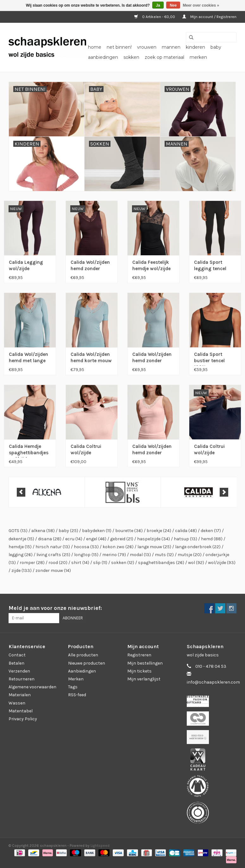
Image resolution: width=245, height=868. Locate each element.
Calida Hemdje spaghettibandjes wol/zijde (29, 451)
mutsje (190, 555)
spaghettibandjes (161, 563)
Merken (198, 57)
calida (186, 531)
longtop (86, 555)
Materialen (20, 695)
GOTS (18, 531)
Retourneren (22, 679)
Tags (73, 687)
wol (196, 563)
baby (216, 47)
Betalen (16, 663)
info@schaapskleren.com (213, 682)
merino (114, 555)
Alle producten (83, 655)
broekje (159, 531)
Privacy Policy (23, 719)
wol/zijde (222, 563)
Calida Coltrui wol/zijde (86, 449)
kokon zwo (118, 547)
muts (164, 555)
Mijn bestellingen (145, 663)
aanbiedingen (103, 57)
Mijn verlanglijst (144, 679)
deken (211, 531)
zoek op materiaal (164, 57)
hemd (212, 539)
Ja (158, 5)
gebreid (122, 539)
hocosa (86, 547)
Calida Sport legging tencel (210, 265)
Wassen (17, 703)
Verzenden (19, 671)
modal (140, 555)
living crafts (53, 555)
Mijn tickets (139, 671)
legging (21, 555)
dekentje (21, 539)
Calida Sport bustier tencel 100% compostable (209, 359)
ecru (74, 539)
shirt (80, 563)
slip (100, 563)
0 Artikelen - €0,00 (155, 17)
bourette (129, 531)
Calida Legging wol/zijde (26, 265)
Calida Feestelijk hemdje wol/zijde (151, 265)
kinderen (195, 47)
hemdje (20, 547)
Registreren (139, 655)
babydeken (97, 531)
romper (32, 563)
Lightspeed (100, 846)
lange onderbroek (198, 547)
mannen (171, 47)
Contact (17, 655)
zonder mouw (53, 570)
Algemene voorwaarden (32, 687)
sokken (131, 57)
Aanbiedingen (82, 671)
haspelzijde (154, 539)
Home (95, 47)
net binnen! (119, 47)
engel (96, 539)
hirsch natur (53, 547)
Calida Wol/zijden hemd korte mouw (91, 357)
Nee (173, 5)
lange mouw (154, 547)
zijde (22, 570)
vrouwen (147, 47)
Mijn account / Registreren (209, 17)
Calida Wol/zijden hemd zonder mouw (90, 267)
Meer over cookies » (201, 5)
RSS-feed (77, 695)
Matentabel (21, 711)
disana (50, 539)
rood (58, 563)
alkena (43, 531)
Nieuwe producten (87, 663)
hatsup (185, 539)
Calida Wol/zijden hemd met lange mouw (28, 359)
